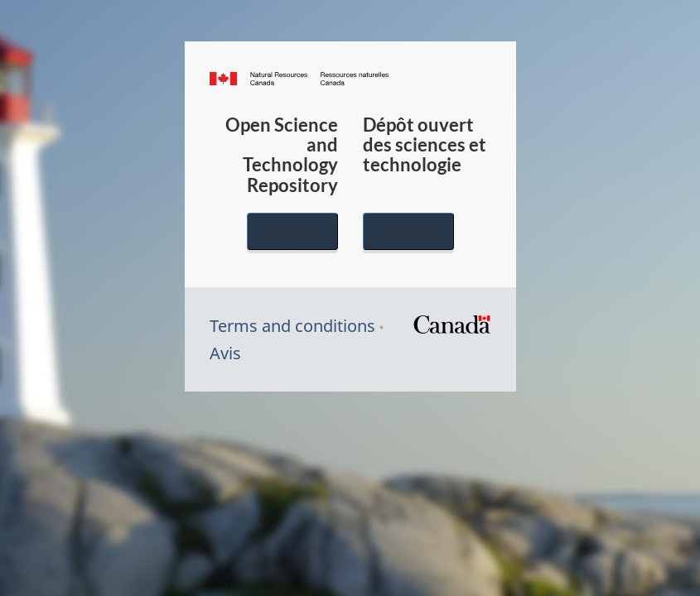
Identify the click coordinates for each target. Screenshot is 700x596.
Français (408, 231)
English (292, 231)
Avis (225, 353)
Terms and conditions (292, 326)
